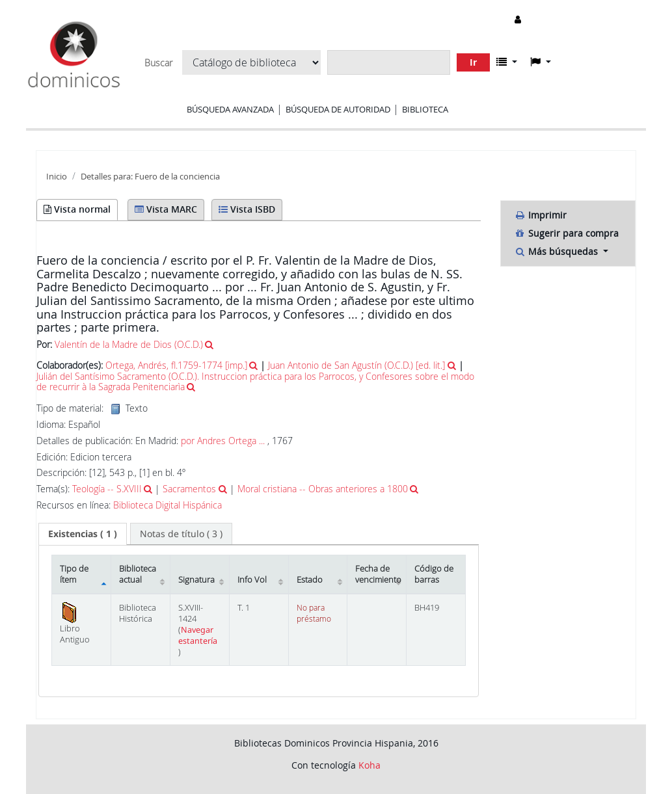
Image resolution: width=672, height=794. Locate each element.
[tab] (83, 534)
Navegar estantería (198, 635)
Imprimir (540, 215)
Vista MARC (166, 209)
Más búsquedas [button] (557, 251)
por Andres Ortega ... (223, 441)
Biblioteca (425, 109)
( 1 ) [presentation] (83, 534)
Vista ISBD (247, 209)
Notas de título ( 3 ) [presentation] (181, 534)
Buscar (158, 63)
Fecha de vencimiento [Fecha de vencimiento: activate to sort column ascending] (378, 574)
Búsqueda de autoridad (338, 109)
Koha (370, 765)
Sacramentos (189, 489)
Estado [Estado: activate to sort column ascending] (310, 580)
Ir (473, 62)
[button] (507, 62)
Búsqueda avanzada (230, 109)
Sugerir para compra (566, 233)
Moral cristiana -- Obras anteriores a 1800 (323, 489)
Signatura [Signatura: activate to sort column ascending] (196, 580)
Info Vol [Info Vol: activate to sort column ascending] (252, 580)
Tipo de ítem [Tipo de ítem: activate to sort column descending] (74, 574)
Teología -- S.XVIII (107, 489)
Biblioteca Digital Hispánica (168, 505)
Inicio (57, 177)
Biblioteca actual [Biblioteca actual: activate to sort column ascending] (138, 574)
